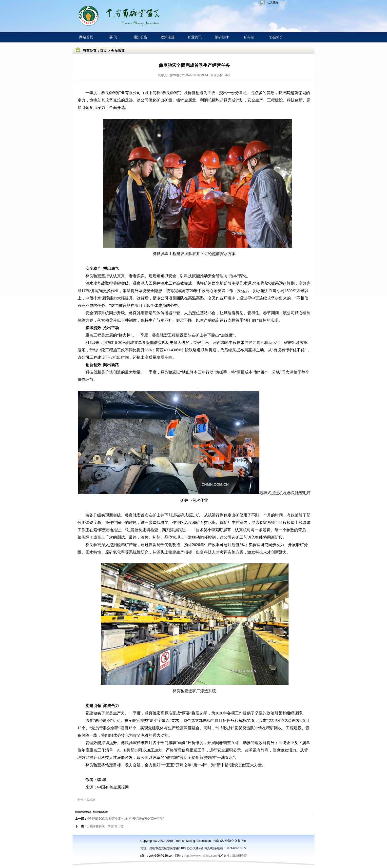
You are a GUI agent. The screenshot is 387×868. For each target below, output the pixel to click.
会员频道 (118, 51)
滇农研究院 (240, 856)
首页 (103, 51)
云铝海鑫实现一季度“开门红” (106, 826)
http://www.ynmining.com (201, 856)
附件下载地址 (86, 800)
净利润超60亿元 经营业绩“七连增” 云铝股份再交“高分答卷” (125, 819)
